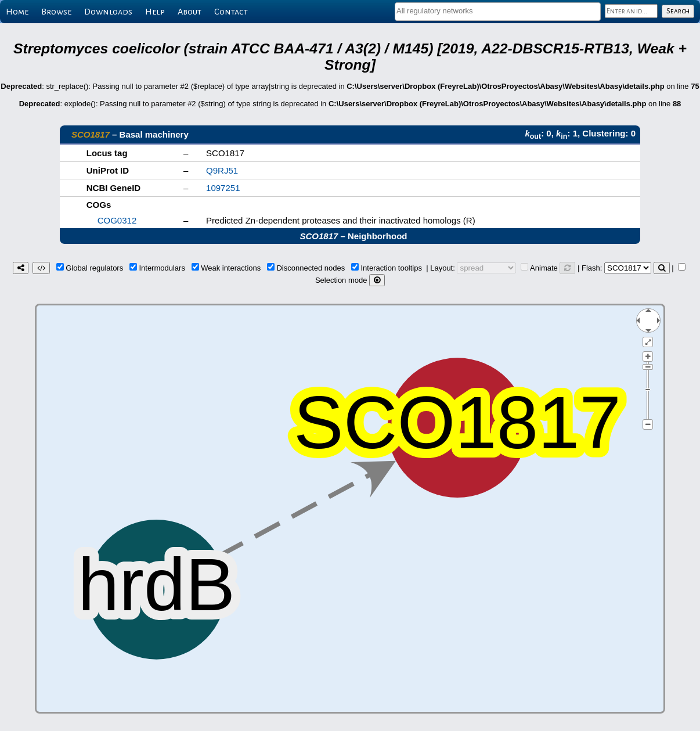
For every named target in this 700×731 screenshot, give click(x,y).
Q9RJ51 (222, 170)
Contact (231, 12)
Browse (56, 12)
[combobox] (498, 12)
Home (17, 12)
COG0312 (117, 220)
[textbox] (498, 11)
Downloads (108, 12)
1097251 (223, 188)
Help (155, 12)
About (190, 12)
